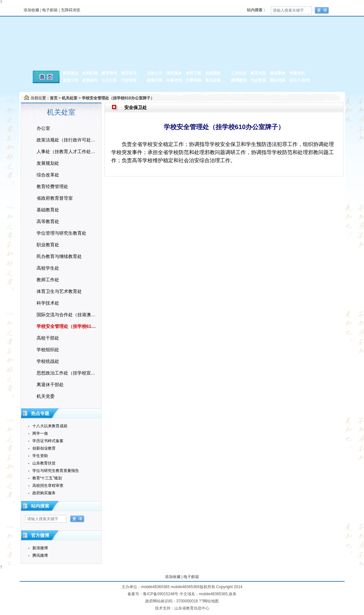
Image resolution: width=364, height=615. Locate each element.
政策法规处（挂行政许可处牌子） (67, 140)
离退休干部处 (50, 385)
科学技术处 (48, 303)
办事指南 (193, 80)
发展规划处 (48, 163)
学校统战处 (48, 361)
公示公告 (109, 80)
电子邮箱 (50, 10)
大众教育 (258, 80)
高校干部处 (48, 338)
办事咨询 (174, 80)
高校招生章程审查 (48, 486)
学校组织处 (48, 350)
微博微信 (239, 80)
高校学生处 (48, 268)
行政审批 (129, 80)
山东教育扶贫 (44, 463)
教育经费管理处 (52, 186)
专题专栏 (297, 73)
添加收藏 (31, 10)
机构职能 (90, 73)
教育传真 (258, 73)
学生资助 (40, 456)
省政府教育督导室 (55, 198)
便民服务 (174, 73)
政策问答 (155, 80)
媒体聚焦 (278, 73)
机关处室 (70, 98)
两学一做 (40, 433)
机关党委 (46, 396)
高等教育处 (48, 221)
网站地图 (211, 601)
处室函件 (90, 80)
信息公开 (155, 73)
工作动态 (239, 73)
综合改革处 (48, 175)
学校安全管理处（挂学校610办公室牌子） (118, 98)
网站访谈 (278, 80)
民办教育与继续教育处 (59, 256)
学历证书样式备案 (48, 441)
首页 (54, 98)
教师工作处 (48, 280)
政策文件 (71, 80)
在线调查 (213, 73)
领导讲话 (129, 73)
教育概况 (71, 73)
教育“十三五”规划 (47, 478)
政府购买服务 (44, 493)
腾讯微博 (40, 555)
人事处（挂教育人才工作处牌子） (67, 151)
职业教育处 (48, 245)
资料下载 (193, 73)
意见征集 (213, 80)
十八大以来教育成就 (50, 426)
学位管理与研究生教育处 (61, 233)
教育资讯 (109, 73)
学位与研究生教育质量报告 (56, 471)
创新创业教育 (44, 448)
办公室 (43, 128)
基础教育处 (48, 210)
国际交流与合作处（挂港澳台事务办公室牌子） (67, 315)
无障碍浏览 (71, 10)
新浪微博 (40, 548)
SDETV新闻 (300, 80)
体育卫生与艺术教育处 (59, 291)
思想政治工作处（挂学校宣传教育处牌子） (67, 373)
